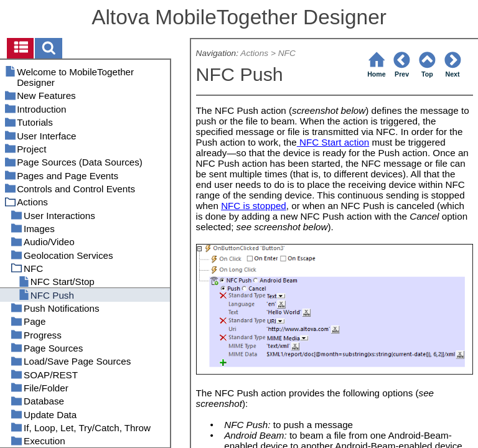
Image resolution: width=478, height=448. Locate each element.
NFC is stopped (254, 206)
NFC (287, 53)
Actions (254, 53)
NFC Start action (333, 142)
